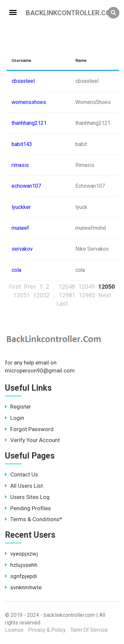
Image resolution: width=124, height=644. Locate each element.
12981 (67, 295)
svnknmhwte (23, 587)
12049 (87, 287)
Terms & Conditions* (34, 519)
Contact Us (21, 474)
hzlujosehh (21, 565)
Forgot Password (29, 429)
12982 (87, 295)
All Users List (24, 486)
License (14, 630)
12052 (41, 295)
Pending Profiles (28, 508)
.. (54, 287)
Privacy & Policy (47, 630)
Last (62, 303)
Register (18, 407)
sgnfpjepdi (21, 576)
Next (105, 295)
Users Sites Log (27, 497)
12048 (67, 287)
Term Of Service (89, 630)
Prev (30, 287)
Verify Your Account (32, 440)
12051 (21, 295)
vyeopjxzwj (21, 554)
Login (15, 418)
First (15, 287)
